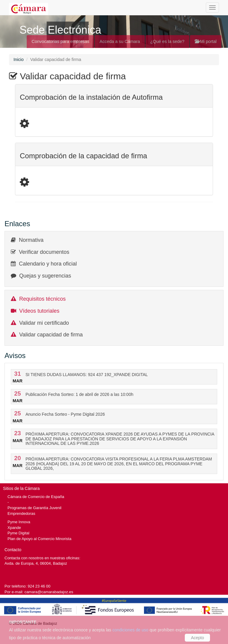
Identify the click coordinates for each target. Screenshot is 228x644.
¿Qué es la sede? (167, 41)
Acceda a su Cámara (120, 41)
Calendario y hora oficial (48, 264)
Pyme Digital (18, 533)
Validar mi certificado (44, 323)
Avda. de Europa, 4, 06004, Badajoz (36, 563)
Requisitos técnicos (42, 299)
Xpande (14, 528)
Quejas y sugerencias (45, 276)
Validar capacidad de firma (51, 335)
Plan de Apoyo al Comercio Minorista (39, 539)
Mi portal (206, 41)
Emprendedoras (21, 513)
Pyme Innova (19, 522)
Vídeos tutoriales (39, 311)
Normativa (31, 240)
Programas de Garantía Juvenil (34, 508)
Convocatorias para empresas (60, 41)
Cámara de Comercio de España (36, 497)
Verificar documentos (44, 252)
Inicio (19, 59)
